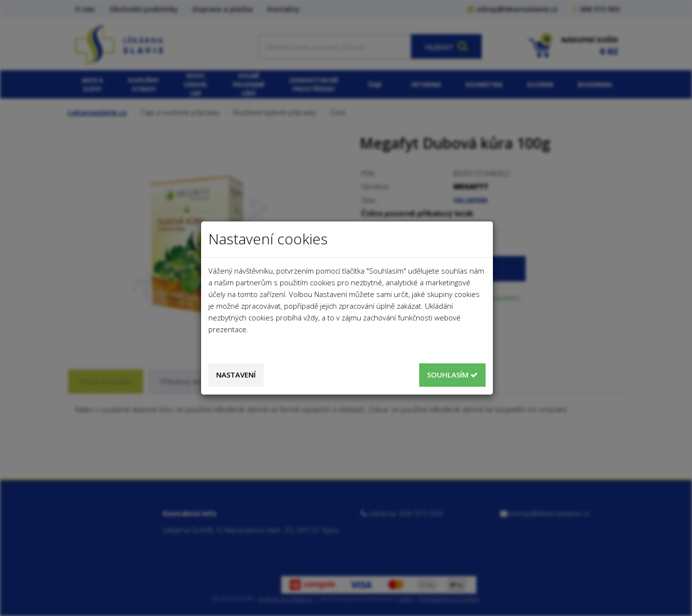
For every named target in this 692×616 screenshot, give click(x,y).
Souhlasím (452, 375)
